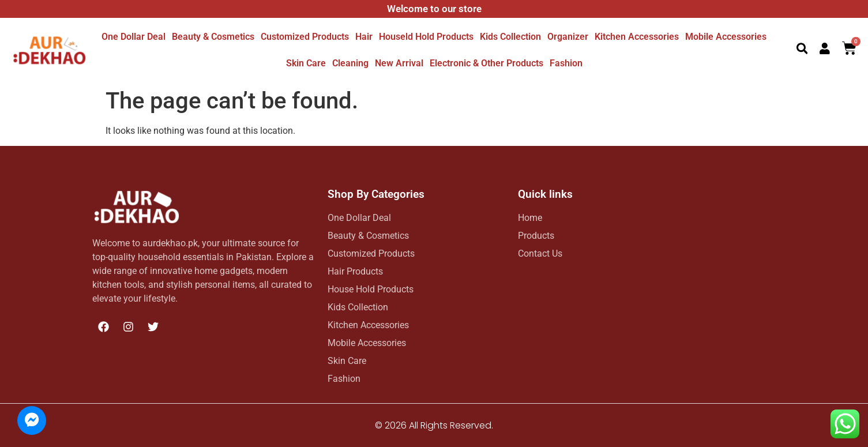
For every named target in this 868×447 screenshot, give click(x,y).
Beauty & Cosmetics (213, 37)
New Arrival (399, 63)
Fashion (566, 63)
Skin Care (306, 63)
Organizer (568, 37)
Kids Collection (510, 37)
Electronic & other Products (486, 63)
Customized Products (305, 37)
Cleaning (350, 63)
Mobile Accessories (726, 37)
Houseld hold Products (426, 37)
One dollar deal (134, 37)
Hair (364, 37)
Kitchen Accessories (637, 37)
